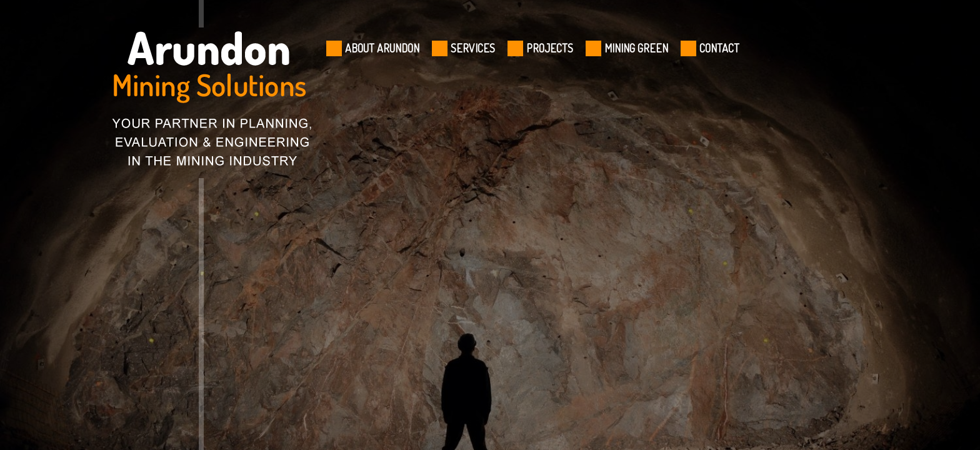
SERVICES (473, 48)
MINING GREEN (636, 48)
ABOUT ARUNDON (382, 48)
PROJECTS (550, 48)
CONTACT (719, 48)
